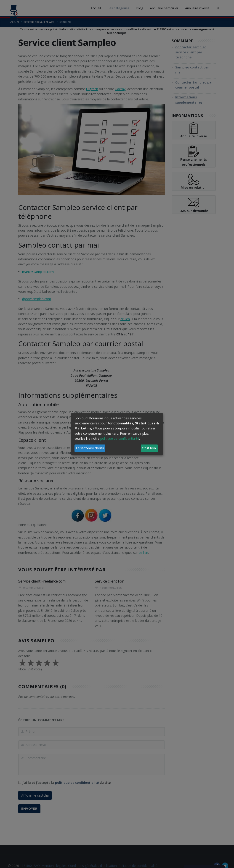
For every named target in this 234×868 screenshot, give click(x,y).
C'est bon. (149, 448)
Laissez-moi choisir (90, 448)
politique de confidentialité (120, 438)
